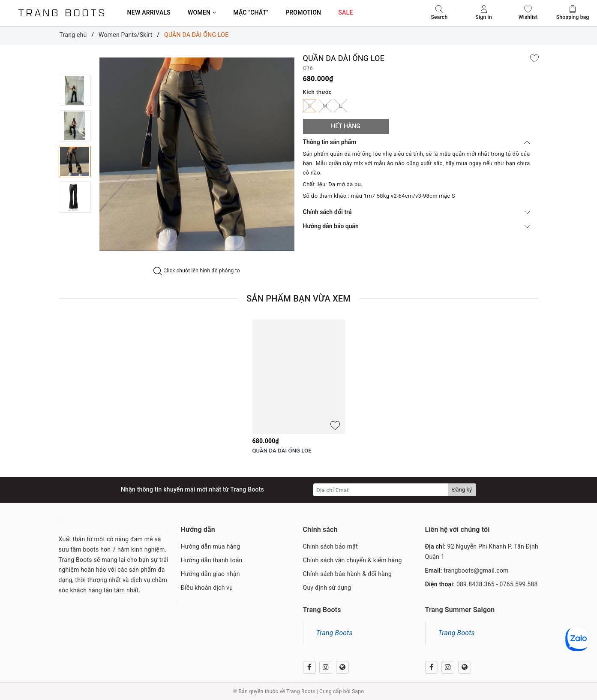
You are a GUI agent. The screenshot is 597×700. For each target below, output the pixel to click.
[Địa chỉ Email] (381, 490)
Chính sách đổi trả (417, 212)
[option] (197, 154)
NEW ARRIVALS (149, 12)
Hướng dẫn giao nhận (210, 574)
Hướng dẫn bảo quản (417, 226)
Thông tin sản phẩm (417, 142)
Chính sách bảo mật (330, 546)
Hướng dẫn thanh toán (212, 560)
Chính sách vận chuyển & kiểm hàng (352, 560)
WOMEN (202, 12)
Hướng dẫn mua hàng (211, 546)
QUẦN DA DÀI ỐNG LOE (282, 451)
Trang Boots (334, 633)
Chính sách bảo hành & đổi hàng (348, 574)
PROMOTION (303, 12)
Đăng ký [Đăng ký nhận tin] (462, 490)
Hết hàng (345, 126)
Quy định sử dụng (327, 588)
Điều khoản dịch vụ (207, 588)
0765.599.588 (519, 584)
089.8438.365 (475, 584)
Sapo (358, 691)
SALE (345, 12)
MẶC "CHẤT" (251, 12)
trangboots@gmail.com (476, 570)
